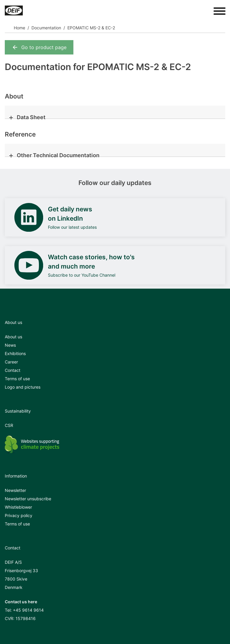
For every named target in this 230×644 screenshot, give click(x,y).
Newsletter (15, 490)
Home (19, 28)
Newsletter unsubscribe (28, 499)
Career (11, 362)
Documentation (46, 28)
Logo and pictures (23, 387)
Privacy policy (19, 515)
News (10, 345)
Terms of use (17, 379)
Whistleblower (18, 507)
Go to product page (39, 47)
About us (13, 337)
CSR (9, 425)
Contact (13, 370)
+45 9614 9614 (28, 610)
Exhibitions (15, 353)
